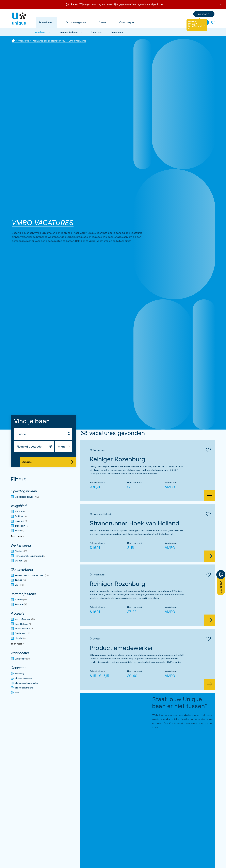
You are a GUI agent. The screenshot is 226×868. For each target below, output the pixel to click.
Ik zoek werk (46, 22)
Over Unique (127, 22)
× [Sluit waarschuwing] (221, 4)
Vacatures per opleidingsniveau (49, 41)
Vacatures (24, 41)
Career (103, 22)
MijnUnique (117, 32)
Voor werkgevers (76, 22)
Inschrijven (97, 32)
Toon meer (18, 536)
